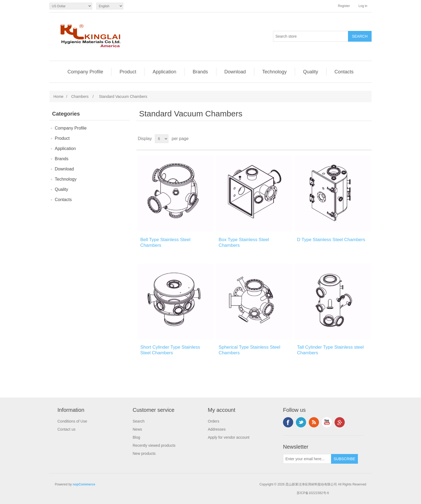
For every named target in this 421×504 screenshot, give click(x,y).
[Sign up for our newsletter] (307, 459)
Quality (311, 72)
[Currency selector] (71, 6)
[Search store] (311, 36)
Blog (136, 437)
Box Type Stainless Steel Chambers (244, 242)
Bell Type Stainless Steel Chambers (165, 242)
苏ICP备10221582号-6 (313, 493)
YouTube (327, 422)
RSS (314, 422)
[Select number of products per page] (162, 139)
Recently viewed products (154, 445)
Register (344, 6)
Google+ (340, 422)
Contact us (66, 429)
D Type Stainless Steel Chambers (331, 240)
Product (128, 72)
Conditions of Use (72, 421)
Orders (214, 421)
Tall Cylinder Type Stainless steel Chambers (330, 350)
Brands (200, 72)
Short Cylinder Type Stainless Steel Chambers (170, 350)
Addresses (217, 429)
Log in (363, 6)
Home (58, 96)
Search (139, 421)
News (137, 429)
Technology (275, 72)
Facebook (288, 422)
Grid (357, 139)
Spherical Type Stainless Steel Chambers (249, 350)
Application (164, 72)
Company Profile (85, 72)
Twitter (301, 422)
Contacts (344, 72)
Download (235, 72)
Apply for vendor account (229, 437)
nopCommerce (84, 484)
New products (144, 453)
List (367, 139)
